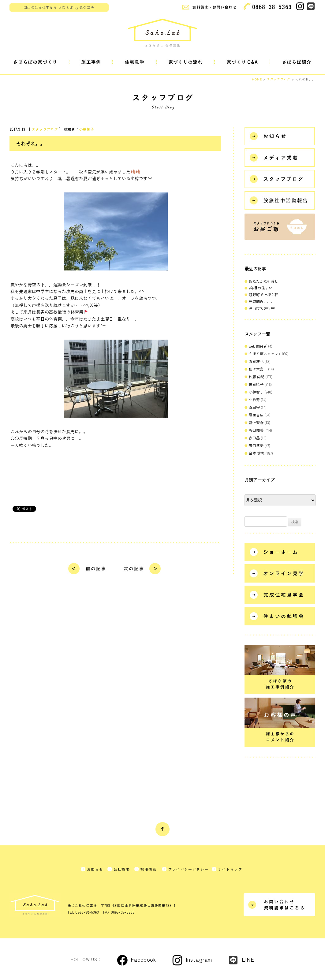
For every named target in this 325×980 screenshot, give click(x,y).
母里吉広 (256, 415)
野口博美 (256, 445)
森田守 (254, 407)
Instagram (199, 959)
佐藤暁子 (256, 384)
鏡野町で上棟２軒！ (265, 294)
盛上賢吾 (256, 422)
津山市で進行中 (262, 308)
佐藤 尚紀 (257, 376)
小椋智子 (87, 129)
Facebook (143, 959)
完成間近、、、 (262, 301)
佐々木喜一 (258, 369)
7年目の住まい (261, 288)
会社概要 (122, 869)
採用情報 (149, 869)
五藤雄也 (256, 361)
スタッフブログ (45, 129)
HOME (257, 79)
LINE (248, 959)
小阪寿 (254, 399)
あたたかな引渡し (263, 281)
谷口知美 (256, 430)
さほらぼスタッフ (263, 354)
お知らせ (95, 869)
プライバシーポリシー (188, 869)
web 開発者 (258, 346)
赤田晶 (254, 438)
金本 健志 (257, 453)
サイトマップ (230, 869)
